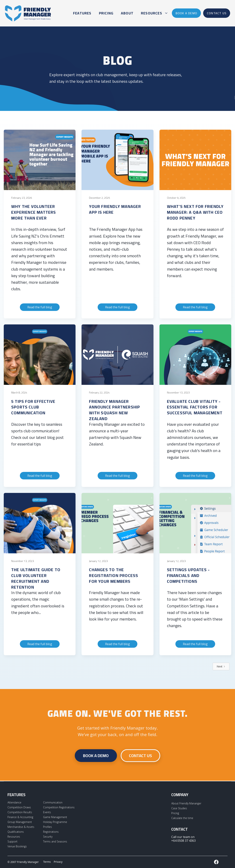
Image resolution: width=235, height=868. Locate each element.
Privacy (58, 862)
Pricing (106, 13)
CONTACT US (140, 756)
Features (82, 13)
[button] (154, 13)
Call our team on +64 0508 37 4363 (183, 839)
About (127, 13)
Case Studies (179, 808)
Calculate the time (182, 818)
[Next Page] (221, 666)
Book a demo (96, 756)
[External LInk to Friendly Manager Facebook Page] (216, 862)
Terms (47, 862)
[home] (28, 13)
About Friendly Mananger (186, 803)
